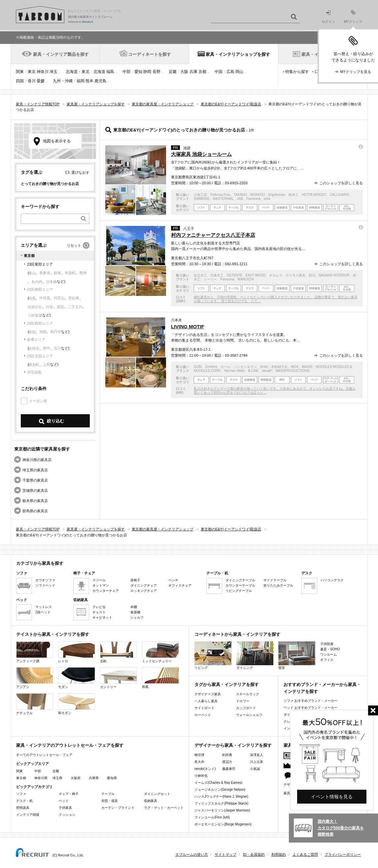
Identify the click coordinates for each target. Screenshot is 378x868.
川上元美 (257, 762)
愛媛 (41, 81)
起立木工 (200, 275)
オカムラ (276, 275)
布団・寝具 (110, 801)
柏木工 (293, 195)
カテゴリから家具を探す (40, 563)
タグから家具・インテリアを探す (227, 685)
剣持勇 (227, 755)
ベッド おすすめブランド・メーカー (310, 708)
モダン (77, 678)
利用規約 (279, 854)
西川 (312, 275)
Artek (264, 367)
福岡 (81, 81)
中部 (126, 72)
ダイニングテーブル (240, 580)
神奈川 (43, 72)
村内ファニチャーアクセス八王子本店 (213, 235)
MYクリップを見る (356, 72)
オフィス (327, 660)
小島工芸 (200, 195)
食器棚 (135, 612)
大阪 (184, 72)
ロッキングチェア (144, 591)
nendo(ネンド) (205, 769)
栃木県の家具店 (35, 501)
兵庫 (193, 72)
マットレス (44, 607)
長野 (156, 72)
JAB (240, 199)
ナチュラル (35, 704)
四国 (20, 81)
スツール (99, 580)
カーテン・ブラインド (118, 808)
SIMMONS (202, 199)
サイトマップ (225, 854)
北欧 (119, 652)
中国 (219, 72)
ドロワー (243, 701)
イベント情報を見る (332, 797)
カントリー (119, 678)
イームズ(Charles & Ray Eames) (218, 783)
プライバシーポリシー (343, 854)
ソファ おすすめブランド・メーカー (310, 701)
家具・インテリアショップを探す (238, 54)
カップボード (246, 708)
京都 (202, 72)
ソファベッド (45, 585)
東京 (32, 72)
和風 (160, 678)
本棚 (134, 607)
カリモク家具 (295, 275)
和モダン (77, 704)
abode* (267, 371)
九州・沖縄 (63, 81)
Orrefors (211, 367)
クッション (67, 815)
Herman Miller (234, 371)
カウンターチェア (106, 591)
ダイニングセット (157, 794)
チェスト (99, 612)
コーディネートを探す (150, 54)
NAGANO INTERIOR (334, 275)
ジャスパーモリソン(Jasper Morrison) (222, 810)
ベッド (64, 801)
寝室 (297, 655)
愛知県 (112, 778)
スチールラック (248, 694)
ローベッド (203, 715)
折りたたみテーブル (278, 585)
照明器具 (23, 808)
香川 (32, 81)
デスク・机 (24, 801)
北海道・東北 (78, 72)
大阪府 (76, 778)
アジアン (35, 678)
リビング (213, 655)
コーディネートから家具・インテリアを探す (237, 634)
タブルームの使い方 (192, 854)
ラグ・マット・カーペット (164, 808)
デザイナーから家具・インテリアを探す (233, 745)
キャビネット (102, 617)
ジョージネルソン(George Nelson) (220, 790)
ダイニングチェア (144, 585)
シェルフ (137, 617)
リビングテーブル (239, 591)
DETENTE (235, 275)
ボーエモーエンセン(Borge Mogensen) (223, 824)
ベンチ (173, 580)
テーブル (108, 794)
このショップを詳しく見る (341, 183)
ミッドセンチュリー (160, 652)
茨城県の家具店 (35, 490)
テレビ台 (99, 607)
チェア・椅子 (69, 794)
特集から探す (297, 72)
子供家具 (65, 808)
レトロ (77, 652)
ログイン (328, 17)
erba (267, 199)
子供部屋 (327, 644)
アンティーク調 (35, 652)
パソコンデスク (332, 580)
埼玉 (53, 72)
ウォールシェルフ (249, 715)
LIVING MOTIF (188, 326)
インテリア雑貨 (28, 815)
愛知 (138, 72)
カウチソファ (45, 580)
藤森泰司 (229, 769)
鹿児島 (100, 81)
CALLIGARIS (339, 195)
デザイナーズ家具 (208, 694)
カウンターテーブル (240, 585)
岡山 (239, 72)
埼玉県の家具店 (35, 470)
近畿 (173, 72)
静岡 (147, 72)
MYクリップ (353, 17)
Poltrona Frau (220, 195)
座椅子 (135, 580)
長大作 (199, 762)
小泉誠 (255, 769)
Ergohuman (277, 195)
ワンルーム (328, 654)
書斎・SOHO (330, 649)
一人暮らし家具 (206, 701)
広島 (230, 72)
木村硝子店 (279, 367)
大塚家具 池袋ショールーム (201, 154)
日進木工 (217, 275)
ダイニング (255, 655)
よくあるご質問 (305, 854)
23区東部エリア (40, 264)
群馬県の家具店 (35, 511)
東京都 (21, 778)
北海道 (99, 72)
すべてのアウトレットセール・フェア (44, 755)
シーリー (210, 279)
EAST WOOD (256, 275)
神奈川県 (41, 778)
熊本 (89, 81)
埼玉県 (57, 778)
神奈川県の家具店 (37, 460)
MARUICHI (246, 279)
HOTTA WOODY (314, 195)
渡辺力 (227, 762)
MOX (295, 367)
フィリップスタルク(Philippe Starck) (221, 803)
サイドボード (204, 708)
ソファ (21, 794)
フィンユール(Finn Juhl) (212, 817)
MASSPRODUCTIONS (292, 371)
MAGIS (307, 367)
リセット (74, 245)
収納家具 (151, 801)
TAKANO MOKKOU (249, 195)
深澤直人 (257, 755)
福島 (110, 72)
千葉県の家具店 (35, 480)
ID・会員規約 (254, 854)
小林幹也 (201, 776)
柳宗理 (199, 755)
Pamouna (253, 199)
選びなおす (80, 172)
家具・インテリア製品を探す (61, 54)
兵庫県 (94, 778)
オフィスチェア (180, 585)
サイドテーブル (275, 580)
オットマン (101, 585)
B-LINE (253, 371)
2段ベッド (43, 612)
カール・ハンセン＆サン (239, 367)
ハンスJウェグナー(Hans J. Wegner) (221, 796)
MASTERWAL (223, 199)
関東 (20, 72)
